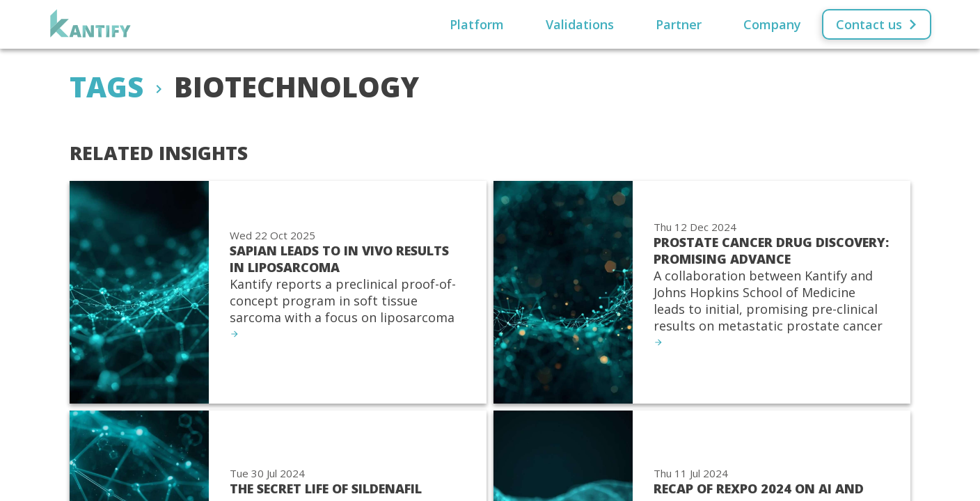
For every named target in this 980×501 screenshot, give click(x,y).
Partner (679, 24)
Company (772, 24)
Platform (477, 24)
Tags (106, 87)
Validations (580, 24)
